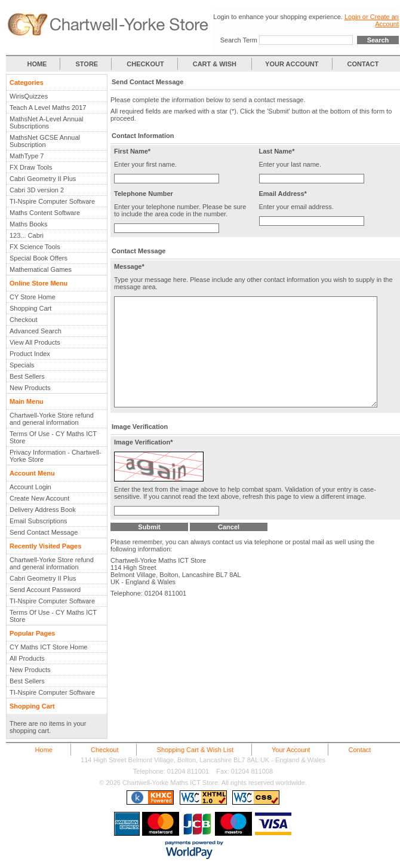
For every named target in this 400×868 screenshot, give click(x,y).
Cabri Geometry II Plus (43, 179)
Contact (359, 750)
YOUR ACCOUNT (292, 64)
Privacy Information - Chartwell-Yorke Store (55, 456)
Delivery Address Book (43, 510)
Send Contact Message (44, 532)
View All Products (35, 342)
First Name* (132, 151)
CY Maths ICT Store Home (48, 647)
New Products (30, 388)
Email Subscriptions (39, 521)
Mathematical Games (41, 269)
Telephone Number (144, 194)
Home (44, 750)
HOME (37, 64)
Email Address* (283, 194)
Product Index (30, 354)
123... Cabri (27, 235)
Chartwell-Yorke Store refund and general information (52, 419)
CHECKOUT (145, 64)
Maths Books (29, 224)
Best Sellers (27, 376)
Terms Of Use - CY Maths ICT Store (53, 437)
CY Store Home (33, 297)
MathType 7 (27, 156)
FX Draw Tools (31, 167)
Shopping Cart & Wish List (195, 750)
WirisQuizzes (29, 96)
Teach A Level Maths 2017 (48, 108)
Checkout (23, 320)
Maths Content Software (45, 213)
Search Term (239, 40)
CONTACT (363, 64)
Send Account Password (45, 590)
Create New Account (39, 498)
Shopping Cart (30, 308)
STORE (87, 64)
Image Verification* (143, 469)
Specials (22, 365)
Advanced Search (36, 331)
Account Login (30, 487)
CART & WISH (216, 64)
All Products (27, 658)
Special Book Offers (39, 258)
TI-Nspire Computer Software (52, 201)
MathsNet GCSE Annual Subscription (45, 141)
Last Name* (277, 151)
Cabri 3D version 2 (37, 190)
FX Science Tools (35, 247)
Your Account (291, 750)
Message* (129, 266)
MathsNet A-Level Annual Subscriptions (47, 122)
